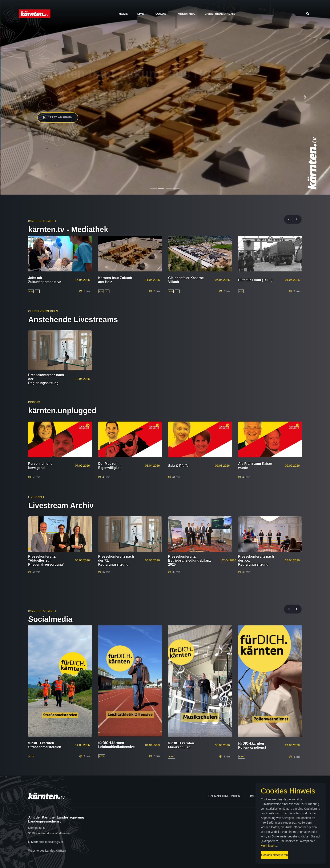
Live (140, 14)
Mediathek (186, 14)
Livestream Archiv (220, 14)
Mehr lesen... (278, 840)
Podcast (161, 14)
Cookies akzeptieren (197, 849)
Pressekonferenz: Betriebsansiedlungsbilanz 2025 (190, 560)
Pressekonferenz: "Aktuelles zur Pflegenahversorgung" (46, 560)
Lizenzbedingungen (224, 796)
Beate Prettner (53, 100)
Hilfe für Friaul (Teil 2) (255, 280)
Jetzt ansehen (59, 118)
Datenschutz (289, 796)
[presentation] (291, 220)
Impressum (259, 796)
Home (123, 14)
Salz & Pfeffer (179, 466)
